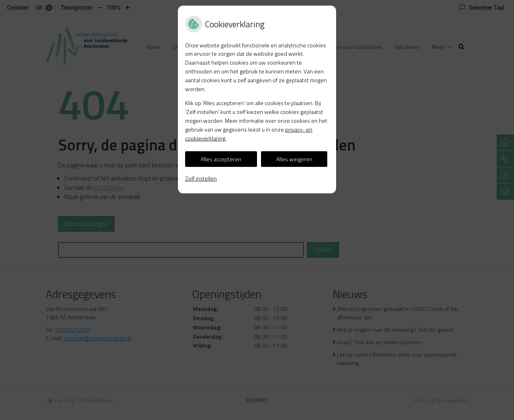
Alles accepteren (221, 159)
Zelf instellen (201, 178)
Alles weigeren (294, 159)
